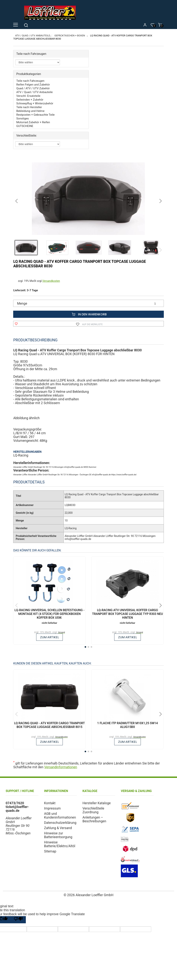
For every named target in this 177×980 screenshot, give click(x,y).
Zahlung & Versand (58, 828)
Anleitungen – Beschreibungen (94, 819)
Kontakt (50, 803)
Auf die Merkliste (88, 324)
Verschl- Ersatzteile (28, 96)
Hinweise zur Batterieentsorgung (58, 835)
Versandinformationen (61, 767)
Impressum (52, 808)
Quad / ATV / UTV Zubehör (33, 88)
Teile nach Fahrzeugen (30, 81)
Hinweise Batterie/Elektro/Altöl (60, 844)
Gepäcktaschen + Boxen (70, 36)
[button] (161, 201)
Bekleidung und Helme (30, 111)
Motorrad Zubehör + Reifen (33, 122)
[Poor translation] (18, 920)
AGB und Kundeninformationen (60, 816)
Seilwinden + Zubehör (30, 100)
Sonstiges (22, 118)
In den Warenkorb (88, 314)
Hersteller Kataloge (97, 803)
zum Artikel (49, 637)
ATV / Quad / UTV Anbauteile (33, 36)
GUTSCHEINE (25, 126)
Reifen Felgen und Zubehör (33, 85)
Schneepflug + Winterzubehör (35, 103)
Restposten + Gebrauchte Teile (35, 115)
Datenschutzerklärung (60, 823)
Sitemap (50, 851)
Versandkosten (51, 281)
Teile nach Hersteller (29, 107)
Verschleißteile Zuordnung (93, 810)
